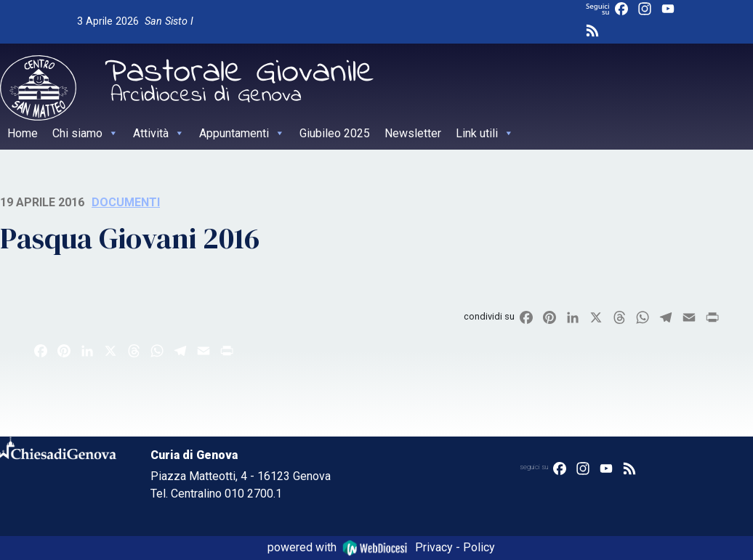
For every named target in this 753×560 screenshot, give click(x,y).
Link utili (485, 133)
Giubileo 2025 (335, 133)
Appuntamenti (242, 133)
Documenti (126, 202)
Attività (159, 133)
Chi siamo (85, 133)
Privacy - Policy (455, 547)
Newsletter (413, 133)
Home (23, 133)
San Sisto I (169, 21)
